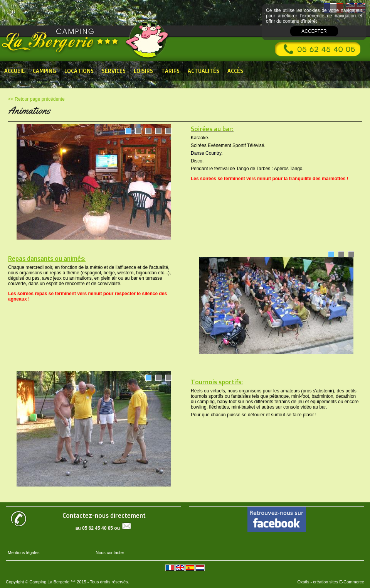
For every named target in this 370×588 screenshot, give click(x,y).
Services (114, 71)
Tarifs (170, 71)
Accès (235, 71)
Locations (79, 71)
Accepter (314, 31)
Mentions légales (24, 553)
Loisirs (143, 71)
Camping (45, 71)
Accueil (14, 71)
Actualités (203, 71)
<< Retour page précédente (36, 99)
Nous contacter (110, 553)
